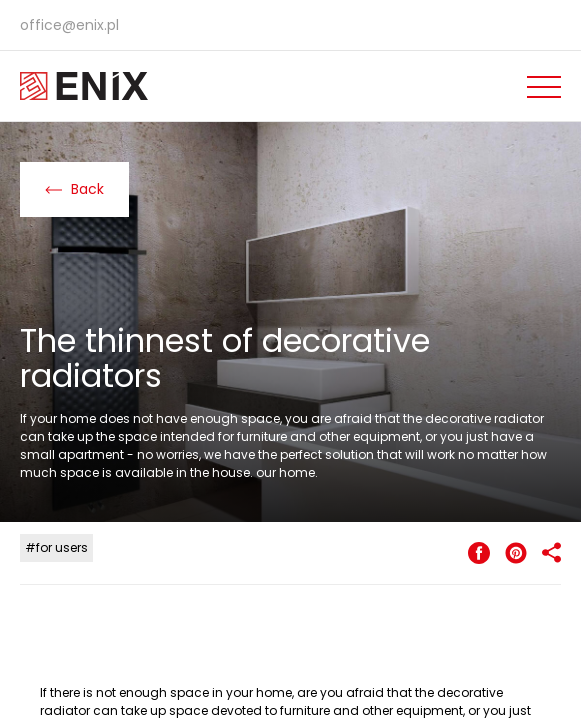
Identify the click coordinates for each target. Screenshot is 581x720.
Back (74, 189)
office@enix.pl (69, 25)
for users (62, 547)
